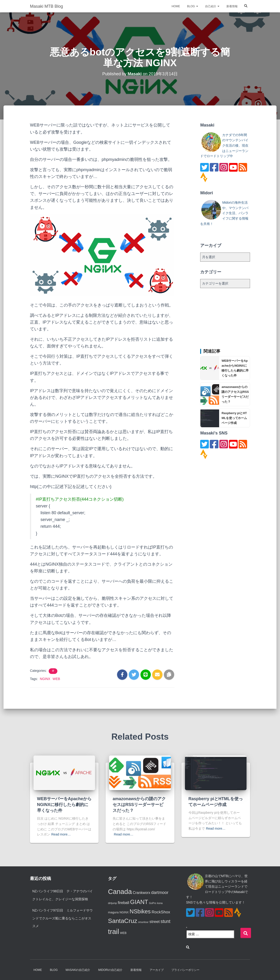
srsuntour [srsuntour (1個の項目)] (143, 922)
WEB (56, 679)
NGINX (45, 679)
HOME (176, 7)
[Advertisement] (225, 318)
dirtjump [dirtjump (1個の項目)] (112, 903)
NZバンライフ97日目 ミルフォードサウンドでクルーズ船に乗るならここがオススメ (63, 918)
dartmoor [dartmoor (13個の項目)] (160, 892)
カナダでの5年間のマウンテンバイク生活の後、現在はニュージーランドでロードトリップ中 (224, 146)
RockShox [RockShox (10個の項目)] (161, 912)
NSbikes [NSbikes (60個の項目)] (140, 911)
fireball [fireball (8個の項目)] (123, 903)
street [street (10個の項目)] (155, 922)
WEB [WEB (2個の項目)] (123, 933)
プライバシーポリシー (185, 970)
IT (53, 671)
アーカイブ (157, 970)
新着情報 (232, 7)
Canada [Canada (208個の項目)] (120, 892)
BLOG (193, 7)
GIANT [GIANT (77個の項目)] (139, 902)
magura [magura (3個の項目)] (113, 912)
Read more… (61, 834)
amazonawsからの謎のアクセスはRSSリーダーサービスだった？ (139, 805)
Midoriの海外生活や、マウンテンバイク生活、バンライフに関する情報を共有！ (224, 213)
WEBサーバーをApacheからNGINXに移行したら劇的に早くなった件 (64, 805)
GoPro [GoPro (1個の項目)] (153, 903)
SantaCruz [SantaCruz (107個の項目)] (123, 921)
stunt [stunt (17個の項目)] (166, 921)
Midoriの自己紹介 (110, 970)
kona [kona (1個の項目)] (160, 903)
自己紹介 (212, 7)
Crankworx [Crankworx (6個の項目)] (142, 893)
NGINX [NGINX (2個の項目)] (124, 912)
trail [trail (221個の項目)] (113, 931)
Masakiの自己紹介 (78, 970)
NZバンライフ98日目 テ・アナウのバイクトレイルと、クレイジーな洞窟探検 (63, 895)
